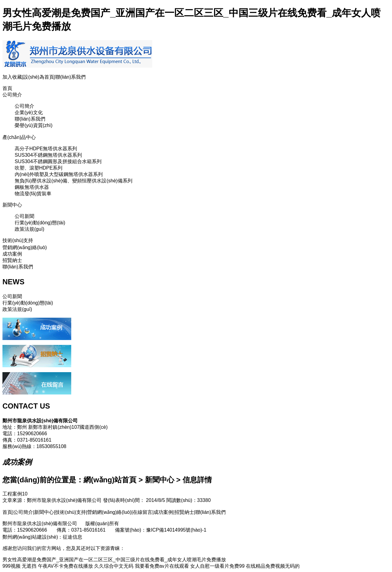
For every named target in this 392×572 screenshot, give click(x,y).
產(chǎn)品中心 (19, 137)
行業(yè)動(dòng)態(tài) (40, 223)
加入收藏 (12, 77)
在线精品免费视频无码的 (273, 566)
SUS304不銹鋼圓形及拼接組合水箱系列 (58, 161)
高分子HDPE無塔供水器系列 (46, 149)
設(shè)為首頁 (39, 77)
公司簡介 (12, 95)
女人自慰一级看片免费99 (217, 566)
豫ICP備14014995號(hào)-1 (176, 530)
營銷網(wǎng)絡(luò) (25, 247)
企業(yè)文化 (29, 112)
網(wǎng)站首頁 (110, 480)
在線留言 (142, 512)
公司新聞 (24, 216)
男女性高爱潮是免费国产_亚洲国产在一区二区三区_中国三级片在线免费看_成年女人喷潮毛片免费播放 (114, 560)
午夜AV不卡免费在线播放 (65, 566)
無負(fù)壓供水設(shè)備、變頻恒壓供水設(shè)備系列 (74, 181)
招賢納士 (12, 260)
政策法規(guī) (30, 229)
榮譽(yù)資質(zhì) (34, 125)
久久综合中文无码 (114, 566)
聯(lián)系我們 (71, 77)
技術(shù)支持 (18, 240)
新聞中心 (12, 205)
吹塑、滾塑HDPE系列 (39, 168)
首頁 (7, 88)
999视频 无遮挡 (19, 566)
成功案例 (12, 254)
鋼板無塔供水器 (32, 187)
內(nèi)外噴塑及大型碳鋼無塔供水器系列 (59, 174)
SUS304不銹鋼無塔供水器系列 (48, 155)
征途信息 (72, 537)
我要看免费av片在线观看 (162, 566)
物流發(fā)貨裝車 (33, 194)
